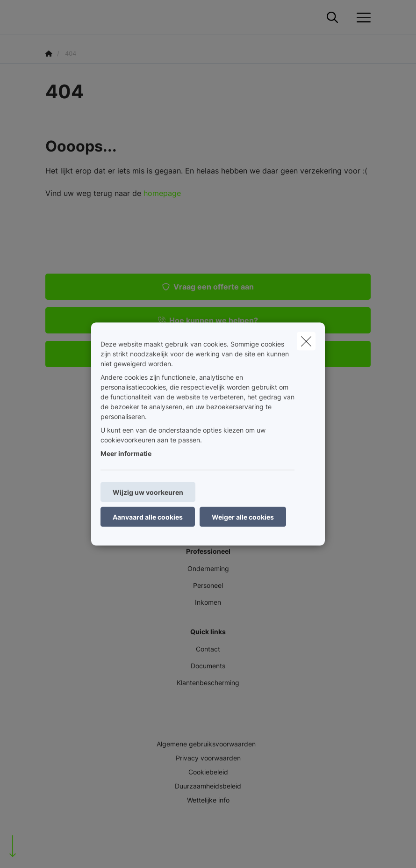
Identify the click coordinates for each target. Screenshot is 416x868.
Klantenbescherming (208, 683)
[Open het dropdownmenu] (361, 18)
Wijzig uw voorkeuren (148, 492)
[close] (306, 341)
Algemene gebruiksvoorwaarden (206, 744)
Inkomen (208, 602)
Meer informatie (126, 453)
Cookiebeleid (208, 772)
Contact (208, 649)
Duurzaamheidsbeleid (208, 786)
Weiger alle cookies (243, 517)
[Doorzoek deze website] (332, 18)
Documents (208, 666)
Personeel (208, 585)
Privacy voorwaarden (208, 758)
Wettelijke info (208, 800)
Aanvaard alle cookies (148, 517)
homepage (162, 193)
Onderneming (208, 568)
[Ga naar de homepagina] (51, 18)
